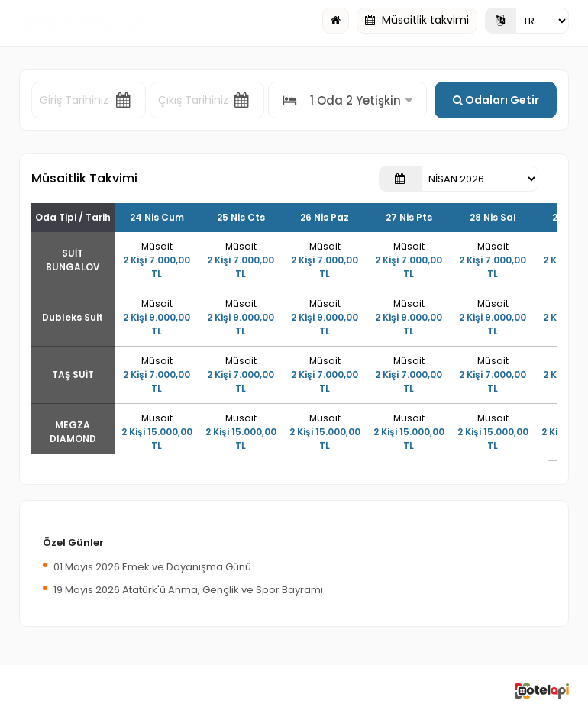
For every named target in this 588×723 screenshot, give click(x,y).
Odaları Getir (496, 100)
